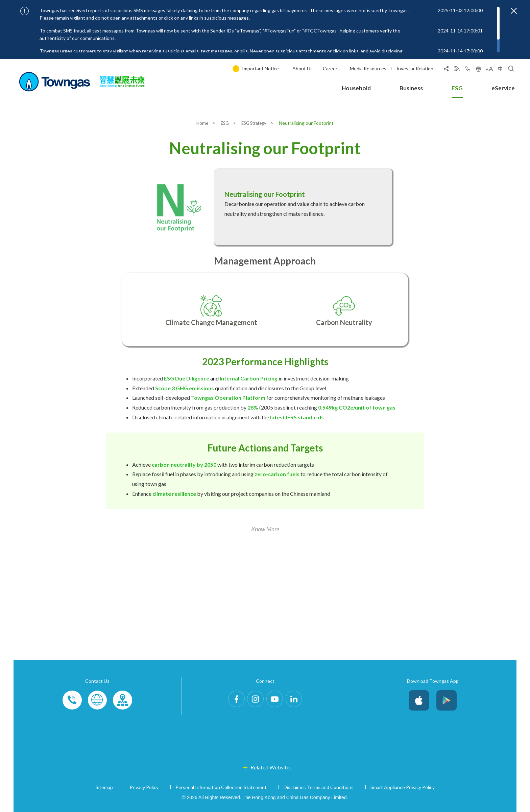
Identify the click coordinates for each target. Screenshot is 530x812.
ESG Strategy (256, 123)
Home (200, 123)
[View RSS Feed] (457, 70)
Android (447, 700)
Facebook (231, 700)
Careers (331, 68)
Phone (72, 700)
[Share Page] (446, 70)
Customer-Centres (122, 700)
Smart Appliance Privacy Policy (403, 787)
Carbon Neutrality (344, 322)
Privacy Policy (144, 787)
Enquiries (97, 700)
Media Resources (368, 68)
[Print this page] (479, 70)
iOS (419, 700)
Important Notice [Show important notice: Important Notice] (260, 68)
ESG (457, 88)
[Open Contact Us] (468, 70)
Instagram (254, 700)
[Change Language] (500, 70)
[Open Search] (511, 70)
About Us (303, 68)
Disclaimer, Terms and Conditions (319, 787)
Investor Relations (416, 68)
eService (503, 88)
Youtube (276, 700)
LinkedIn (299, 700)
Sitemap (104, 787)
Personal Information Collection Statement (221, 787)
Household (356, 88)
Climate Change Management (211, 322)
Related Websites (271, 767)
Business (411, 88)
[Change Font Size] (489, 70)
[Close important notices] (514, 11)
